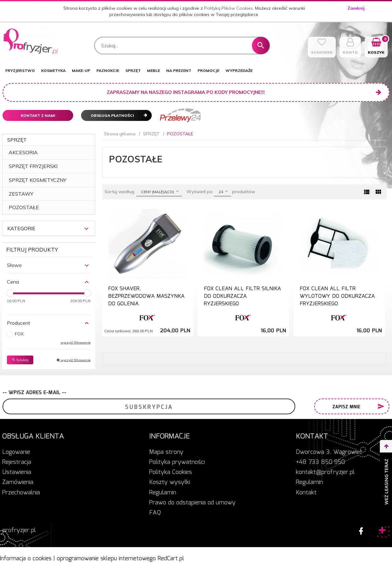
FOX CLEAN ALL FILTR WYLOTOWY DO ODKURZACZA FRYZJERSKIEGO (337, 296)
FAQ (155, 513)
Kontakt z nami (38, 115)
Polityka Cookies (171, 472)
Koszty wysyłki (170, 482)
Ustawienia (17, 472)
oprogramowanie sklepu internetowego (106, 559)
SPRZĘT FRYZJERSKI (33, 166)
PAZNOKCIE (108, 71)
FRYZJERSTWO (20, 71)
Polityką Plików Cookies (229, 8)
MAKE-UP (81, 71)
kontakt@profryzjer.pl (325, 472)
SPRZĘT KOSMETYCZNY (38, 180)
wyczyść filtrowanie (76, 343)
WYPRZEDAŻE (239, 71)
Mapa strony (166, 452)
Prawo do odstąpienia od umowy (192, 503)
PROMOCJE (208, 71)
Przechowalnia (21, 493)
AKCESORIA (23, 152)
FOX (19, 334)
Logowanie (16, 452)
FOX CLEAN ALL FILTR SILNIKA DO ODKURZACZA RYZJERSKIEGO (242, 296)
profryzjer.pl (19, 530)
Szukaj (20, 360)
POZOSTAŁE (24, 207)
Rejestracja (17, 462)
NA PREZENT (179, 71)
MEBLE (153, 71)
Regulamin (163, 493)
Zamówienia (18, 482)
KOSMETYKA (53, 71)
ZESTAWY (21, 194)
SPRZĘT (133, 71)
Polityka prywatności (177, 462)
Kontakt (306, 493)
